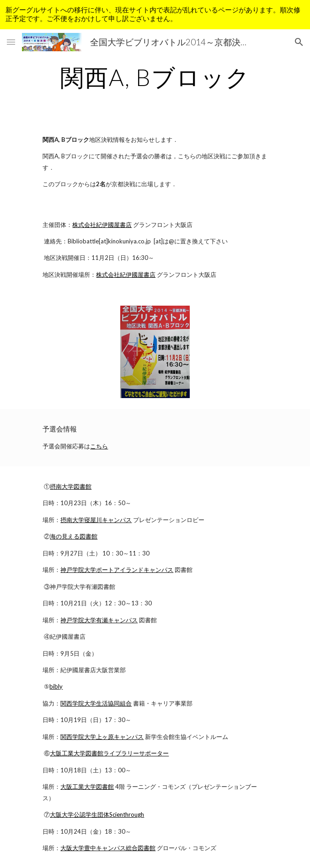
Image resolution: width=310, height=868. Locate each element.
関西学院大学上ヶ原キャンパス (102, 737)
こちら (99, 446)
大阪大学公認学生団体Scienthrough (97, 814)
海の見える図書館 (74, 536)
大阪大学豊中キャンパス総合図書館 (108, 848)
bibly (56, 686)
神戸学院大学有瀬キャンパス (99, 620)
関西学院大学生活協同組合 (96, 703)
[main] (155, 77)
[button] (11, 42)
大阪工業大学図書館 (87, 787)
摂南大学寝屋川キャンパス (96, 520)
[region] (155, 15)
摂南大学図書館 (71, 486)
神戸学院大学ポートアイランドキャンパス (117, 570)
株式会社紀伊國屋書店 (102, 225)
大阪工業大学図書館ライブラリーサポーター (109, 753)
